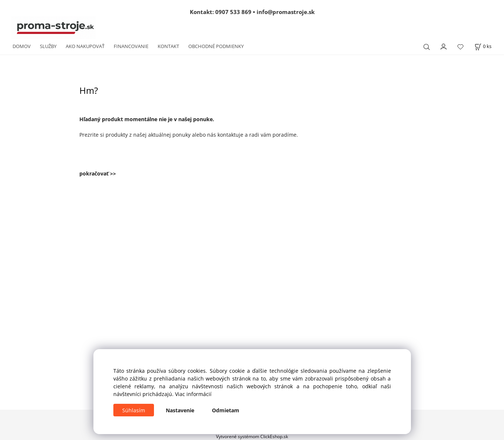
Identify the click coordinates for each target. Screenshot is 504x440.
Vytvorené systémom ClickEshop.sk (252, 436)
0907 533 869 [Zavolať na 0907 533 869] (233, 12)
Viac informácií (193, 394)
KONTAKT (168, 46)
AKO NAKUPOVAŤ (85, 46)
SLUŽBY (48, 46)
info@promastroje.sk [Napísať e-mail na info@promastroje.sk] (286, 12)
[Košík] (483, 46)
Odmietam (226, 410)
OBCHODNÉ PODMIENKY (216, 46)
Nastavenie (180, 410)
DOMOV (22, 46)
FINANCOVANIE (131, 46)
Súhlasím (134, 410)
